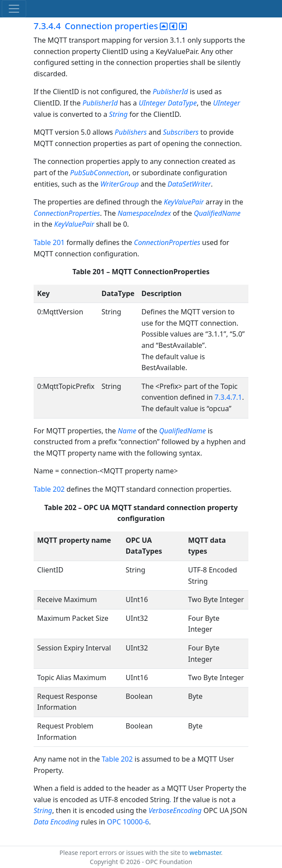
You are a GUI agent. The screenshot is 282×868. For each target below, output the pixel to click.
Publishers (131, 132)
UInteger (152, 103)
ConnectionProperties (67, 213)
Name (127, 431)
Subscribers (181, 132)
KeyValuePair (184, 202)
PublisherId (170, 92)
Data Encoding (56, 822)
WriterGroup (120, 184)
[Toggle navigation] (14, 9)
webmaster (205, 853)
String (118, 114)
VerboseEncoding (175, 810)
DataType (182, 103)
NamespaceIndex (144, 213)
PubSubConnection (100, 173)
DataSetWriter (189, 184)
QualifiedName (217, 213)
